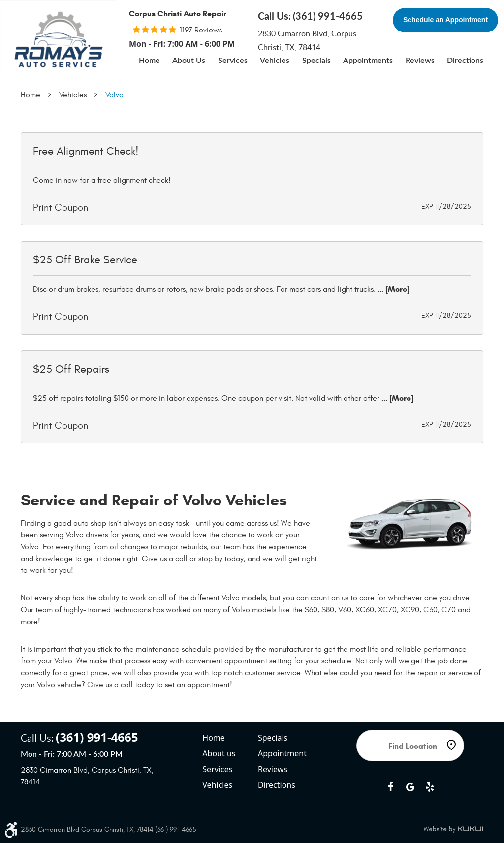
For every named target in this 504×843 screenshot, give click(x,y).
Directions (465, 61)
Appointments (368, 61)
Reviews (420, 61)
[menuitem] (149, 61)
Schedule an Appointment (445, 20)
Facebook (390, 787)
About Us (189, 61)
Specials (316, 61)
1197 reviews (201, 30)
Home (149, 61)
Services (233, 61)
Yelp (430, 787)
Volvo (114, 95)
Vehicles (275, 61)
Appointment (282, 753)
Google (410, 787)
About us (219, 753)
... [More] (393, 289)
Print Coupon (61, 207)
